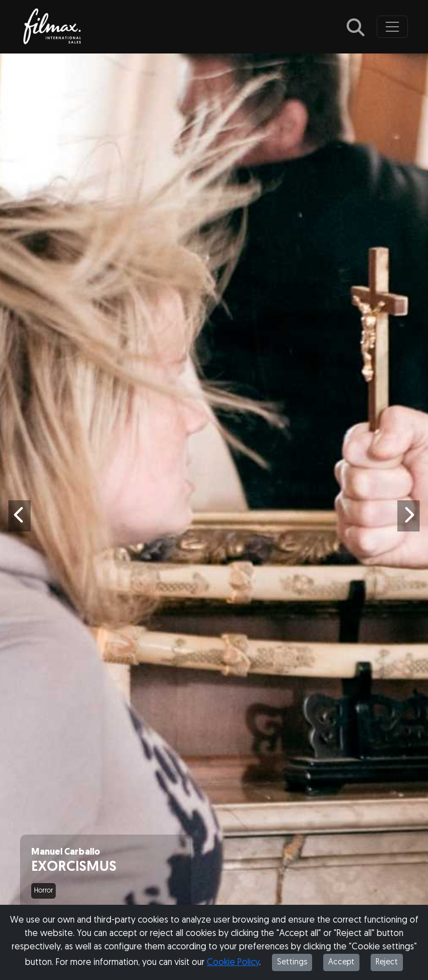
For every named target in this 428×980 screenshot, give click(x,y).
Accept (341, 962)
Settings (292, 962)
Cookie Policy (233, 963)
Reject (387, 962)
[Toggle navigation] (392, 27)
